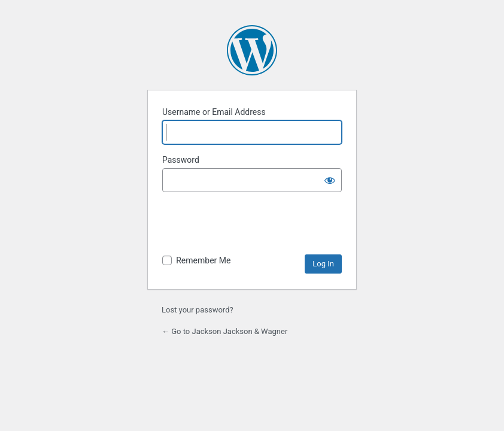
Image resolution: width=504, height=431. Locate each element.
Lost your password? (198, 310)
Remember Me (203, 260)
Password (181, 160)
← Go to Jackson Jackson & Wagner (224, 331)
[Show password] (330, 180)
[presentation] (253, 225)
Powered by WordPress (252, 50)
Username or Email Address (214, 112)
